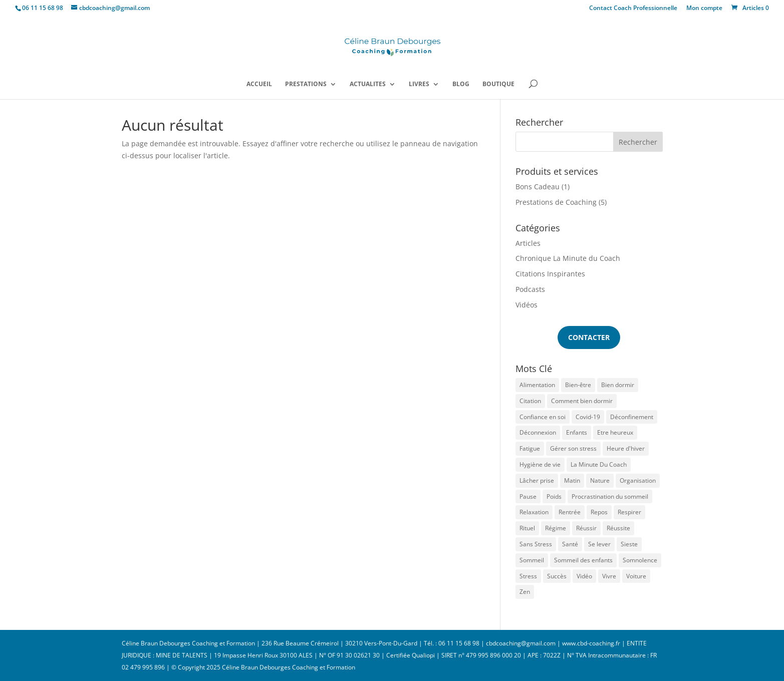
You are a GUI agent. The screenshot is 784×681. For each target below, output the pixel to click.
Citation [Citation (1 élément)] (530, 401)
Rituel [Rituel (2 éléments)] (527, 528)
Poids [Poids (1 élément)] (554, 496)
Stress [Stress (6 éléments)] (528, 576)
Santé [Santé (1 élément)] (570, 544)
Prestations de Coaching (556, 202)
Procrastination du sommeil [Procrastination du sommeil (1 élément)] (610, 496)
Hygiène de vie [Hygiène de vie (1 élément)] (540, 464)
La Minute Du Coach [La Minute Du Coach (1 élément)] (599, 464)
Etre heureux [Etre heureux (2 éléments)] (615, 432)
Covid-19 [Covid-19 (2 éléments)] (588, 417)
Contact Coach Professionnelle (633, 9)
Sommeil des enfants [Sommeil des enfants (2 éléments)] (583, 560)
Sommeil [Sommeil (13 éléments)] (532, 560)
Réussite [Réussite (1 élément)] (618, 528)
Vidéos (527, 305)
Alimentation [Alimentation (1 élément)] (537, 385)
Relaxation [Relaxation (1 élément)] (534, 512)
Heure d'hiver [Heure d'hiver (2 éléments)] (626, 448)
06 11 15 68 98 (43, 8)
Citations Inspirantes (550, 274)
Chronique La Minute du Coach (568, 258)
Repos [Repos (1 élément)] (599, 512)
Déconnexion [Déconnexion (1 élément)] (538, 432)
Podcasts (530, 289)
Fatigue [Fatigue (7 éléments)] (530, 448)
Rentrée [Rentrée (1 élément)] (570, 512)
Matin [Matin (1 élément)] (572, 480)
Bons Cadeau (538, 187)
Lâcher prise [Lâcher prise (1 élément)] (537, 480)
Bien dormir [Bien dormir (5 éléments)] (618, 385)
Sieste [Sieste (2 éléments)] (629, 544)
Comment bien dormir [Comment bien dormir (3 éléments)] (582, 401)
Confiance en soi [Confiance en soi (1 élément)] (543, 417)
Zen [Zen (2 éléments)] (525, 592)
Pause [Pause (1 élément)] (528, 496)
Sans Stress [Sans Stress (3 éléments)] (536, 544)
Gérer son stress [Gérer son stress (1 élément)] (573, 448)
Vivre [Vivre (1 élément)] (609, 576)
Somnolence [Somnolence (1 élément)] (640, 560)
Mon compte (704, 9)
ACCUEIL (259, 84)
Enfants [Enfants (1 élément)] (577, 432)
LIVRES (419, 84)
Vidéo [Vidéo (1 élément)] (584, 576)
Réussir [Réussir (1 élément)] (586, 528)
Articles (528, 243)
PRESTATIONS (306, 84)
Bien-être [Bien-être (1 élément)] (578, 385)
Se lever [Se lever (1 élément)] (599, 544)
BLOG (461, 84)
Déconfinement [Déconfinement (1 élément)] (632, 417)
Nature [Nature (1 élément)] (600, 480)
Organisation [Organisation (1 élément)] (638, 480)
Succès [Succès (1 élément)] (557, 576)
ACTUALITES (368, 84)
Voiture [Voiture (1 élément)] (636, 576)
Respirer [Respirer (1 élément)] (629, 512)
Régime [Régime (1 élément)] (556, 528)
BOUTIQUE (498, 84)
